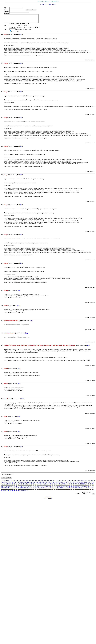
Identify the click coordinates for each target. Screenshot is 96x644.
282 (63, 489)
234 (54, 488)
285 (69, 489)
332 (76, 491)
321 (52, 491)
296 (93, 489)
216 (16, 488)
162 (88, 485)
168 (8, 487)
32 (43, 482)
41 (56, 482)
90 (36, 484)
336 (84, 491)
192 (59, 487)
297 (2, 491)
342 (4, 492)
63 (90, 482)
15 (17, 482)
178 (29, 487)
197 (69, 487)
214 (12, 488)
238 (63, 488)
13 (14, 482)
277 (52, 489)
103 (58, 484)
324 (59, 491)
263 (23, 489)
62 (88, 482)
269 (36, 489)
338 (88, 491)
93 (41, 484)
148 (59, 485)
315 (40, 491)
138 (38, 485)
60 (85, 482)
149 (61, 485)
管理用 (54, 4)
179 (31, 487)
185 (44, 487)
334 (80, 491)
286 (71, 489)
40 (55, 482)
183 (40, 487)
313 (35, 491)
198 (71, 487)
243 (74, 488)
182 (38, 487)
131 (23, 485)
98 (48, 484)
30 (40, 482)
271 (40, 489)
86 (30, 484)
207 (90, 487)
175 (23, 487)
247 (82, 488)
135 (31, 485)
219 (23, 488)
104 (60, 484)
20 (25, 482)
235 (57, 488)
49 (68, 482)
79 (20, 484)
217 (19, 488)
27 (35, 482)
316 (42, 491)
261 (19, 489)
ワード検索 (48, 4)
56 (79, 482)
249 (86, 488)
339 (90, 491)
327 (65, 491)
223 (31, 488)
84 (27, 484)
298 (4, 491)
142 (46, 485)
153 (69, 485)
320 (50, 491)
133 (27, 485)
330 (71, 491)
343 (6, 492)
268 (33, 489)
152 (67, 485)
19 (23, 482)
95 (44, 484)
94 (42, 484)
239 (65, 488)
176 (25, 487)
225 (35, 488)
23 (29, 482)
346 (12, 492)
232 (50, 488)
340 (93, 491)
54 (76, 482)
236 (59, 488)
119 (91, 484)
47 (65, 482)
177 (27, 487)
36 (49, 482)
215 (14, 488)
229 (44, 488)
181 (36, 487)
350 (21, 492)
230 (46, 488)
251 (90, 488)
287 (74, 489)
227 (40, 488)
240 (67, 488)
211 (6, 488)
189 (52, 487)
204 (84, 487)
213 (10, 488)
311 (31, 491)
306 (21, 491)
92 (39, 484)
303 (14, 491)
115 (83, 484)
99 (50, 484)
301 (10, 491)
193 (61, 487)
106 (64, 484)
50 (70, 482)
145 (52, 485)
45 (62, 482)
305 (19, 491)
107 (66, 484)
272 (42, 489)
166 (4, 487)
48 (67, 482)
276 (50, 489)
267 (31, 489)
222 (29, 488)
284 (67, 489)
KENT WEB (48, 498)
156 (76, 485)
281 (61, 489)
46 (64, 482)
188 (50, 487)
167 (6, 487)
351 (23, 492)
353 (27, 492)
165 (2, 487)
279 (57, 489)
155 (74, 485)
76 (15, 484)
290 (80, 489)
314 (38, 491)
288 (76, 489)
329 (69, 491)
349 (19, 492)
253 (2, 489)
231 (48, 488)
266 (29, 489)
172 (17, 487)
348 (17, 492)
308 (25, 491)
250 (88, 488)
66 (94, 482)
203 (82, 487)
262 (21, 489)
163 (90, 485)
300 (8, 491)
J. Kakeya (50, 500)
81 (23, 484)
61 (86, 482)
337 (86, 491)
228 (42, 488)
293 (86, 489)
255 (6, 489)
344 (8, 492)
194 (63, 487)
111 (75, 484)
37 (50, 482)
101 (54, 484)
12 (13, 482)
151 (65, 485)
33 (44, 482)
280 (59, 489)
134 (29, 485)
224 (33, 488)
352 (25, 492)
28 (37, 482)
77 (17, 484)
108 (68, 484)
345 (10, 492)
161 (86, 485)
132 (25, 485)
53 (74, 482)
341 (2, 492)
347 (14, 492)
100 (52, 484)
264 (25, 489)
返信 (21, 36)
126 (12, 485)
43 (59, 482)
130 (21, 485)
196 (67, 487)
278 (55, 489)
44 (61, 482)
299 (6, 491)
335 (82, 491)
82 (24, 484)
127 (14, 485)
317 (44, 491)
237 (61, 488)
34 (46, 482)
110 (73, 484)
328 (67, 491)
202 (80, 487)
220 (25, 488)
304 (17, 491)
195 (65, 487)
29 (38, 482)
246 (80, 488)
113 (79, 484)
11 (11, 482)
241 (69, 488)
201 (78, 487)
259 (14, 489)
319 (48, 491)
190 (55, 487)
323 (57, 491)
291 (82, 489)
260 (17, 489)
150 (63, 485)
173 (19, 487)
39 (53, 482)
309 (27, 491)
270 (38, 489)
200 (76, 487)
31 (41, 482)
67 (1, 484)
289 (78, 489)
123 (6, 485)
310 (29, 491)
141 (44, 485)
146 (55, 485)
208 (93, 487)
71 (7, 484)
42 (58, 482)
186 (46, 487)
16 (19, 482)
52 (73, 482)
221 (27, 488)
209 (2, 488)
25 (32, 482)
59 (83, 482)
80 (21, 484)
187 (48, 487)
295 (90, 489)
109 (71, 484)
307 (23, 491)
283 (65, 489)
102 (56, 484)
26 (34, 482)
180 (33, 487)
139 (40, 485)
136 (33, 485)
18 (22, 482)
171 (14, 487)
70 (6, 484)
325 (61, 491)
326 (63, 491)
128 (17, 485)
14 (16, 482)
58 (82, 482)
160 (84, 485)
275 (48, 489)
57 (80, 482)
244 (76, 488)
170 (12, 487)
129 (19, 485)
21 (26, 482)
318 (46, 491)
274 (46, 489)
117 (87, 484)
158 (80, 485)
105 (62, 484)
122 (4, 485)
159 (82, 485)
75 (14, 484)
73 (10, 484)
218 (21, 488)
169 (10, 487)
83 (26, 484)
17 (20, 482)
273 (44, 489)
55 (77, 482)
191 (57, 487)
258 (12, 489)
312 (33, 491)
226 (38, 488)
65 (93, 482)
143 (48, 485)
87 (32, 484)
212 (8, 488)
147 (57, 485)
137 (36, 485)
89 (35, 484)
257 (10, 489)
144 (50, 485)
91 (38, 484)
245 (78, 488)
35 (47, 482)
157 (78, 485)
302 (12, 491)
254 (4, 489)
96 (45, 484)
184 (42, 487)
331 (74, 491)
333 (78, 491)
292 (84, 489)
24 (31, 482)
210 (4, 488)
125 (10, 485)
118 (89, 484)
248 (84, 488)
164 (93, 485)
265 (27, 489)
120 (93, 484)
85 (29, 484)
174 (21, 487)
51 (71, 482)
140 (42, 485)
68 (3, 484)
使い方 (42, 4)
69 (4, 484)
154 (71, 485)
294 (88, 489)
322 (54, 491)
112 (77, 484)
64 (91, 482)
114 (81, 484)
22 (28, 482)
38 (52, 482)
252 (93, 488)
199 (74, 487)
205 (86, 487)
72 (9, 484)
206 (88, 487)
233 (52, 488)
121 (2, 485)
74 (12, 484)
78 (18, 484)
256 (8, 489)
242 (71, 488)
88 (33, 484)
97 (47, 484)
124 (8, 485)
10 (10, 482)
